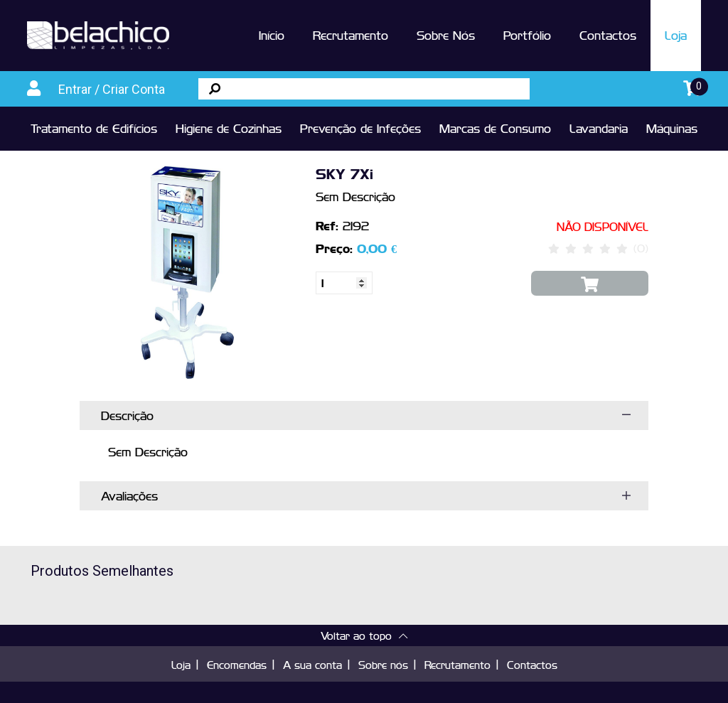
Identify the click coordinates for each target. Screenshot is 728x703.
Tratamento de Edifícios (94, 128)
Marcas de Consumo (495, 128)
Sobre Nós (446, 35)
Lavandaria (599, 128)
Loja (676, 35)
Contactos (608, 35)
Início (272, 35)
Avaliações (129, 495)
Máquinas (672, 128)
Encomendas (237, 664)
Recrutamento (350, 35)
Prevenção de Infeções (360, 128)
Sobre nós (383, 664)
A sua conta (312, 664)
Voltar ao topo (364, 635)
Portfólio (527, 35)
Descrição (127, 415)
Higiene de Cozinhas (229, 128)
